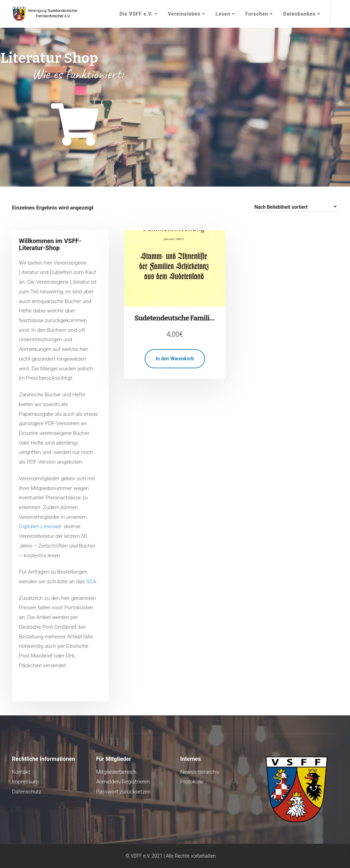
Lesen (223, 14)
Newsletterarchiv (200, 772)
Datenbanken (299, 14)
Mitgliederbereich (116, 772)
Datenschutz (27, 792)
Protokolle (192, 782)
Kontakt (21, 772)
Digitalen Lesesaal (40, 526)
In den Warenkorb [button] (175, 359)
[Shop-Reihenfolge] (296, 207)
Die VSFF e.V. (136, 14)
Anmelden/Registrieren (123, 782)
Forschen (257, 14)
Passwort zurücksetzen (123, 792)
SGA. (92, 582)
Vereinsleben (184, 14)
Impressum (25, 782)
